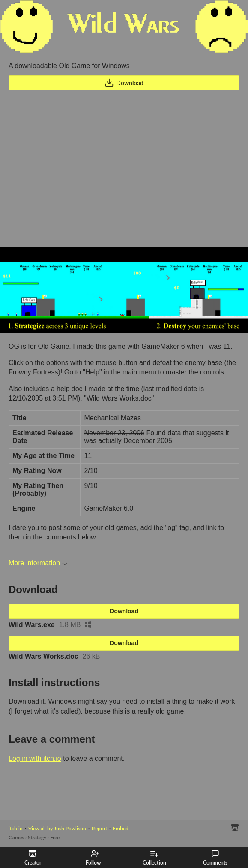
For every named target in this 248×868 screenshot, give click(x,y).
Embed (121, 828)
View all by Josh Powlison (57, 828)
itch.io (16, 828)
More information (38, 563)
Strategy (37, 837)
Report (99, 828)
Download (124, 83)
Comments (215, 858)
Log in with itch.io (35, 758)
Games (16, 837)
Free (55, 837)
